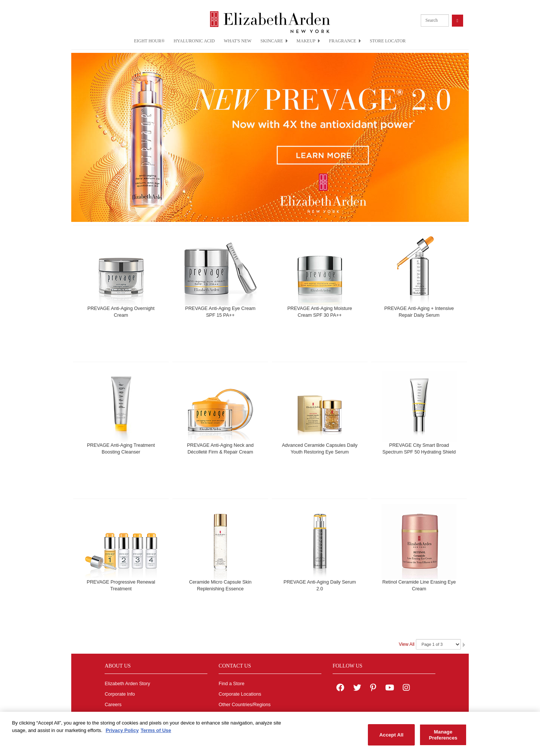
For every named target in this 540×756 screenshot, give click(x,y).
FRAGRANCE (345, 41)
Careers (113, 705)
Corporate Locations (240, 694)
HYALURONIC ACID (194, 41)
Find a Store (232, 684)
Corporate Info (120, 694)
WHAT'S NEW (238, 41)
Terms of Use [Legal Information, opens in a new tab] (156, 734)
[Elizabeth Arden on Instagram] (406, 689)
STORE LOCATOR (388, 41)
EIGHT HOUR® (149, 41)
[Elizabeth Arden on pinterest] (373, 689)
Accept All (391, 738)
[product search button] (457, 20)
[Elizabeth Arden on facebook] (340, 689)
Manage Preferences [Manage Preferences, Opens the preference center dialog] (443, 738)
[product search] (435, 20)
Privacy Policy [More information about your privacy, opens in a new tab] (122, 734)
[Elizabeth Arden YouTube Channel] (390, 689)
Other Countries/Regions (245, 705)
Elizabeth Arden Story (127, 684)
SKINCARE (274, 41)
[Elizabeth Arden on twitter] (357, 689)
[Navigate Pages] (438, 644)
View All (406, 644)
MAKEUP (308, 41)
